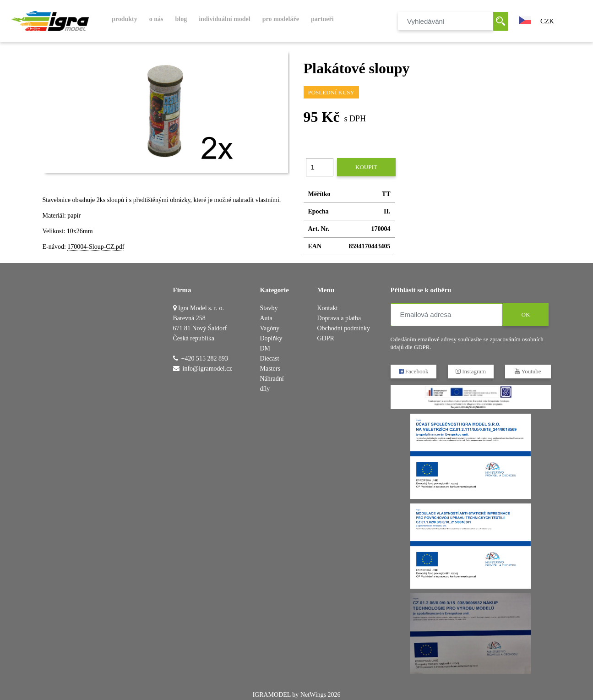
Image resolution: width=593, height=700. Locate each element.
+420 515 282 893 (205, 358)
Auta (266, 318)
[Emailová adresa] (447, 315)
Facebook (413, 371)
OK (525, 314)
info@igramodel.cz (207, 369)
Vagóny (270, 328)
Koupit (366, 167)
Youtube (528, 371)
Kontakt (328, 308)
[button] (525, 19)
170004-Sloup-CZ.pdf (96, 247)
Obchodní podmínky (344, 328)
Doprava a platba (339, 318)
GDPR (326, 338)
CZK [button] (547, 21)
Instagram (470, 371)
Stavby (269, 308)
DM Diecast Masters (270, 358)
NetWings (313, 695)
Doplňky (271, 338)
